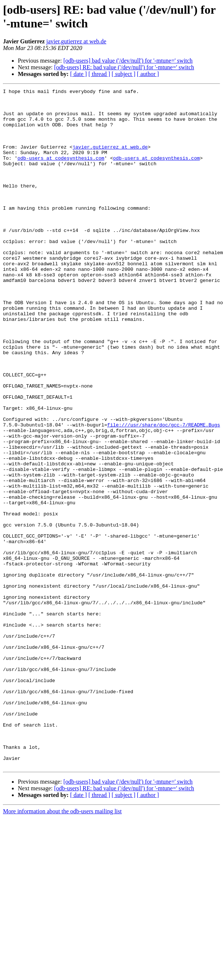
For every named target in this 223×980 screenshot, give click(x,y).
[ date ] (78, 74)
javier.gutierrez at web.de (76, 41)
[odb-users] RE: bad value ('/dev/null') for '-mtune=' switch (124, 67)
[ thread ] (99, 74)
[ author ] (148, 74)
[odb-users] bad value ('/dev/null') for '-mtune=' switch (128, 61)
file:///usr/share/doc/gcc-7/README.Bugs (164, 492)
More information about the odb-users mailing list (62, 947)
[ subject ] (124, 74)
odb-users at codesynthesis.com (61, 172)
